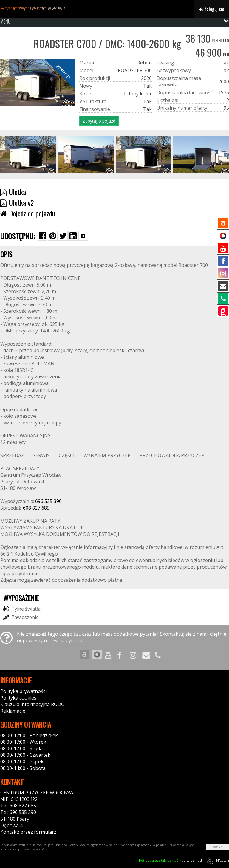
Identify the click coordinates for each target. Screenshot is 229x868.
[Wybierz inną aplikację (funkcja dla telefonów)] (83, 236)
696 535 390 (48, 501)
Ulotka (13, 192)
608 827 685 (36, 508)
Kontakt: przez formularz (28, 832)
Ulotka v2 (17, 202)
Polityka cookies (18, 698)
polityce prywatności (32, 849)
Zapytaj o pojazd (99, 121)
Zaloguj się (212, 9)
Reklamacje (13, 711)
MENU (6, 21)
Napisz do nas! (170, 860)
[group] (28, 154)
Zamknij (218, 847)
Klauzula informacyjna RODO (33, 704)
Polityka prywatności (23, 691)
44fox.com (217, 860)
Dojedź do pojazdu (28, 213)
